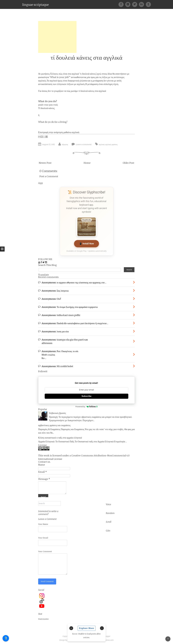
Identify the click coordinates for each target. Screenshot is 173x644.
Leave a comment (84, 144)
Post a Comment (49, 176)
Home (87, 163)
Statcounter (43, 617)
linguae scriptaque (35, 5)
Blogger (107, 634)
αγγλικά (102, 144)
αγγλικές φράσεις (111, 144)
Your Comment (45, 549)
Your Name (43, 522)
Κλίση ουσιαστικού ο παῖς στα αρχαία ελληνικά (60, 437)
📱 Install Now (86, 244)
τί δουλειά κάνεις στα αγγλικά (87, 58)
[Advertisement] (57, 37)
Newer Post (45, 163)
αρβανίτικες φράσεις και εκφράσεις (54, 424)
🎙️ (6, 638)
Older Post (128, 163)
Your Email (43, 536)
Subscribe (86, 395)
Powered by (87, 405)
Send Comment (48, 579)
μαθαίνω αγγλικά (71, 132)
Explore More (87, 628)
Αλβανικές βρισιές (57, 412)
